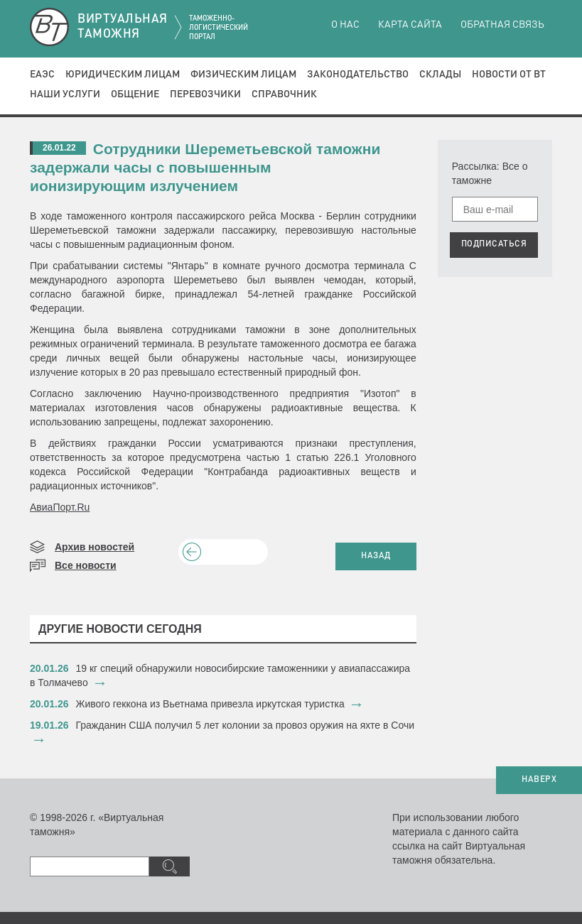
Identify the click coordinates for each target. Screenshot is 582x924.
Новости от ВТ (509, 75)
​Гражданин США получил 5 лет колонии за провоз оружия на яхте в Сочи (246, 725)
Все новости (86, 565)
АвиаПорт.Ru (60, 507)
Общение (135, 94)
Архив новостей (95, 547)
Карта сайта (410, 25)
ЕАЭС (42, 75)
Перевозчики (205, 94)
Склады (440, 75)
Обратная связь (502, 25)
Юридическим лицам (123, 75)
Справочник (284, 94)
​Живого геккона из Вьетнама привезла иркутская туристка (210, 704)
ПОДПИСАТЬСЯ (494, 244)
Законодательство (358, 75)
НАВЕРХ (539, 780)
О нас (345, 25)
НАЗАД (376, 556)
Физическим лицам (243, 75)
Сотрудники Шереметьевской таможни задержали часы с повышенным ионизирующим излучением (205, 167)
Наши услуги (65, 94)
